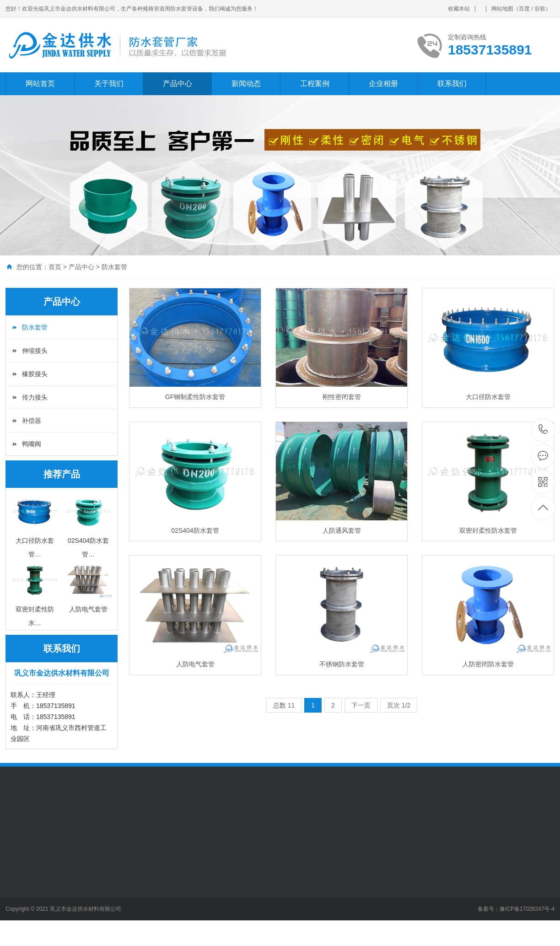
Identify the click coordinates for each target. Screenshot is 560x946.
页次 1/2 (399, 705)
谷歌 (540, 9)
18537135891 (543, 430)
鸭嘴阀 (32, 444)
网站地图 (502, 9)
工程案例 (315, 84)
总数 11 (284, 705)
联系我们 (452, 84)
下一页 (361, 705)
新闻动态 (246, 84)
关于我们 (109, 84)
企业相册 (383, 84)
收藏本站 (459, 9)
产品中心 (178, 84)
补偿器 (32, 421)
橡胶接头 (35, 374)
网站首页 (40, 84)
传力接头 (35, 397)
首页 (55, 267)
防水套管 (114, 267)
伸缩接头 (35, 351)
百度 (524, 9)
